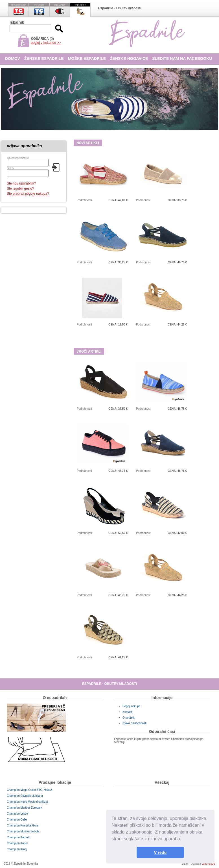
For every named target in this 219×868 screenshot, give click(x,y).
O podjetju (129, 718)
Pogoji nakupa (131, 706)
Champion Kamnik (18, 837)
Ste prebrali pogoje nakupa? (28, 194)
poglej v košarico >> (46, 43)
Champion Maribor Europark (25, 808)
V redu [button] (160, 852)
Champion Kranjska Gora (23, 825)
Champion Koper (17, 843)
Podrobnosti (84, 200)
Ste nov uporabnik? (21, 183)
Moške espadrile (87, 58)
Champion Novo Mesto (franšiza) (27, 802)
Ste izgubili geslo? (20, 188)
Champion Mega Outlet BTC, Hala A (29, 790)
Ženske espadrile (44, 58)
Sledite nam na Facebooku (182, 58)
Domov (13, 58)
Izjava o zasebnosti (134, 723)
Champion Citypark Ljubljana (25, 796)
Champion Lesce (17, 814)
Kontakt (127, 712)
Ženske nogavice (129, 58)
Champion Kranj (17, 849)
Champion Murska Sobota (23, 831)
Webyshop (208, 864)
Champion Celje (17, 820)
